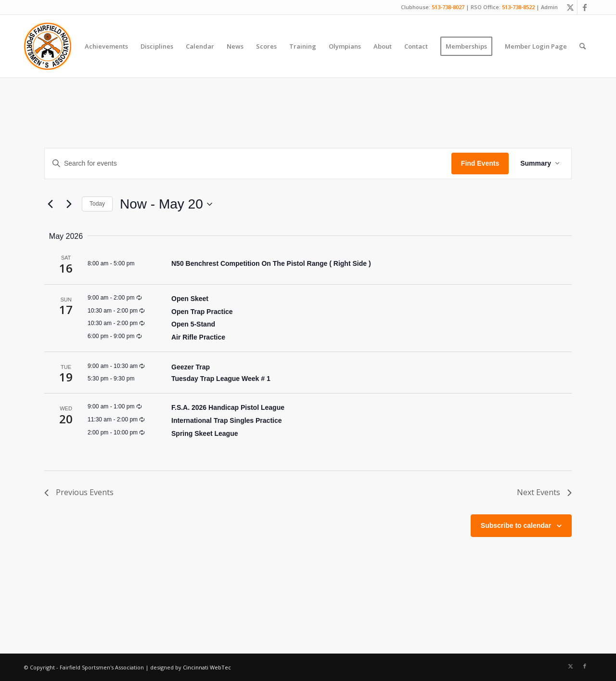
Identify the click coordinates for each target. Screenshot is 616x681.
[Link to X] (570, 7)
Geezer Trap (191, 367)
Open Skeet (190, 299)
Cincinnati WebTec (207, 667)
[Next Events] (69, 204)
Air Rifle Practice (198, 337)
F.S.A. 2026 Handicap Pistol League (228, 407)
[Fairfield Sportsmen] (48, 46)
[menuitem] (106, 46)
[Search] (583, 46)
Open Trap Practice (202, 312)
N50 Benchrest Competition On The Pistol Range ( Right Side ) (271, 263)
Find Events (480, 163)
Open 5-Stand (193, 324)
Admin (549, 7)
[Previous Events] (50, 204)
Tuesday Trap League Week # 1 (221, 379)
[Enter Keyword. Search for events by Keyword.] (248, 164)
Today (97, 204)
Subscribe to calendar (516, 525)
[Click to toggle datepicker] (166, 204)
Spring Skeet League (205, 433)
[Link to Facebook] (585, 7)
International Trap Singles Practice (227, 420)
